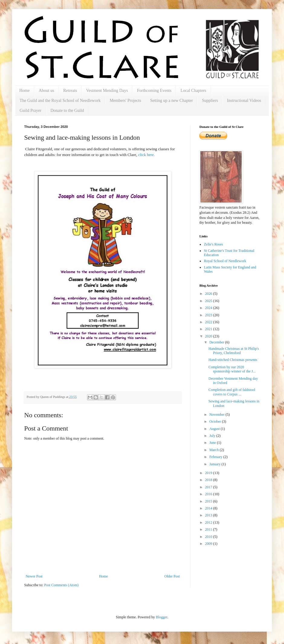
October (216, 421)
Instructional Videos (244, 101)
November (218, 415)
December (217, 342)
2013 (209, 515)
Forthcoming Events (154, 91)
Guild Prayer (31, 111)
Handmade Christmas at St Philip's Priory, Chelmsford (234, 351)
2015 (209, 501)
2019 (209, 473)
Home (24, 91)
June (213, 443)
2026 (209, 294)
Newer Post (34, 576)
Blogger (162, 617)
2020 (209, 336)
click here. (146, 155)
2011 (209, 529)
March (215, 450)
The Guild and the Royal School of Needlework (60, 101)
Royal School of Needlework (225, 261)
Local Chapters (193, 91)
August (215, 429)
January (215, 464)
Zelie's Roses (213, 244)
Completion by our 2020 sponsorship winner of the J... (232, 369)
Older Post (172, 576)
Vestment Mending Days (107, 91)
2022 (209, 322)
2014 (209, 508)
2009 (209, 544)
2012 (209, 522)
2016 (209, 494)
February (216, 457)
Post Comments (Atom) (61, 585)
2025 (209, 301)
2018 (209, 480)
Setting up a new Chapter (172, 101)
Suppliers (210, 101)
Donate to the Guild (67, 111)
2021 (209, 329)
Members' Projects (125, 101)
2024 (209, 308)
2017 (209, 487)
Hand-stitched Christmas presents (233, 360)
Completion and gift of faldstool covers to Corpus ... (232, 392)
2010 (209, 537)
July (213, 436)
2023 (209, 315)
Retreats (70, 91)
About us (46, 91)
